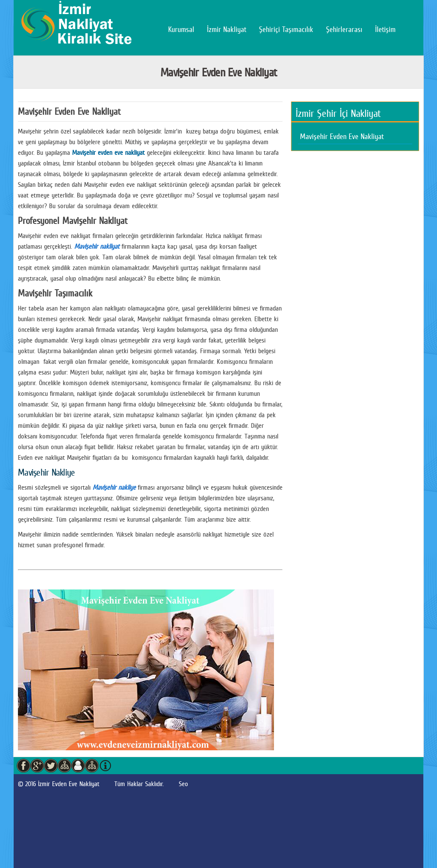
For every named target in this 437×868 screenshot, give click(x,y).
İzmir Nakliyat (227, 29)
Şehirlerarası (344, 29)
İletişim (385, 29)
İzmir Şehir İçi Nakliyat (338, 113)
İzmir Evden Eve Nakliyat (69, 784)
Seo (184, 784)
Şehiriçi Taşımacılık (286, 29)
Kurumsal (181, 29)
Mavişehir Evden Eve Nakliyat (342, 136)
